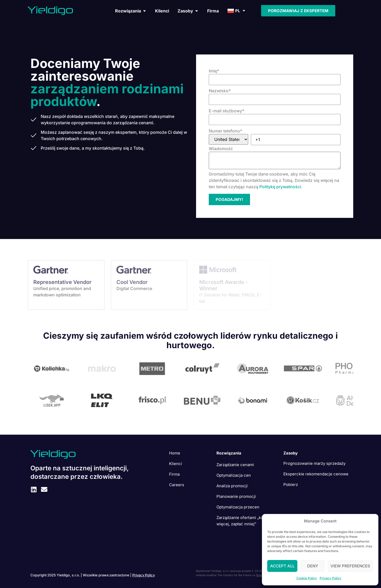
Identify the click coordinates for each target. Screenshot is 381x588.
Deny (313, 566)
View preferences (350, 566)
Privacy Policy (330, 578)
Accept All (282, 566)
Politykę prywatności (280, 187)
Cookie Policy (307, 578)
